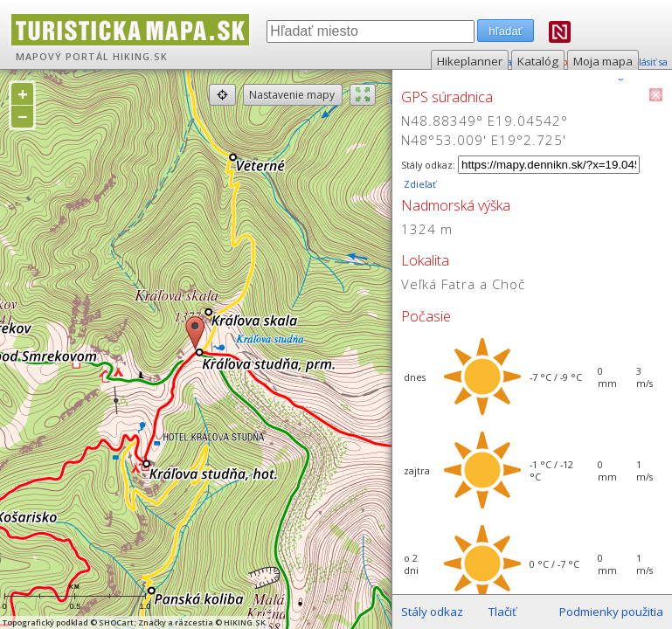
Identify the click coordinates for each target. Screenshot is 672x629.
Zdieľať (419, 184)
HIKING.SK (140, 57)
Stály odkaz (432, 612)
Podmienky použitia (611, 612)
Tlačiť (502, 612)
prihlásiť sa (644, 62)
